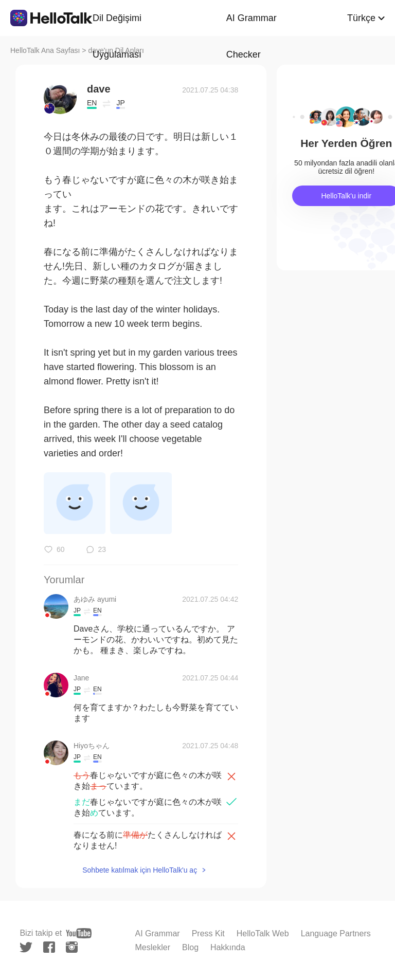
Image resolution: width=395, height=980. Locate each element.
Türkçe (361, 18)
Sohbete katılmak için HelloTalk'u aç (140, 870)
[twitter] (26, 947)
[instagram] (72, 947)
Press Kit (208, 933)
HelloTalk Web (263, 933)
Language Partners (336, 933)
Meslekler (153, 947)
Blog (190, 947)
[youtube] (79, 933)
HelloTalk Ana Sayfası (45, 50)
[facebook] (49, 947)
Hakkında (228, 947)
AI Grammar (158, 933)
